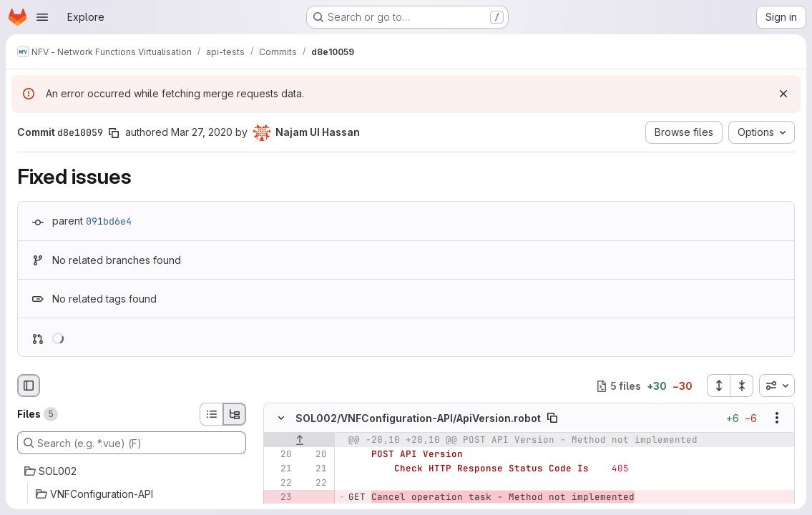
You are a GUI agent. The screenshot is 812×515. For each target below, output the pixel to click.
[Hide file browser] (29, 386)
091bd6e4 (109, 221)
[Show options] (777, 418)
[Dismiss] (783, 94)
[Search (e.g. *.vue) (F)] (132, 443)
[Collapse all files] (742, 386)
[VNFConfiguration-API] (132, 494)
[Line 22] (280, 483)
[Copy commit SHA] (114, 133)
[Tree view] (235, 414)
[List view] (211, 414)
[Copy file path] (552, 418)
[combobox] (777, 386)
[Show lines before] (299, 440)
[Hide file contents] (281, 418)
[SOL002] (132, 471)
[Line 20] (280, 454)
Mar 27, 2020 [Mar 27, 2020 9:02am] (202, 132)
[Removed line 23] (280, 497)
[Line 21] (280, 469)
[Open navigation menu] (42, 17)
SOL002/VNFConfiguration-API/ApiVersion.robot (418, 418)
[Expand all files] (718, 386)
